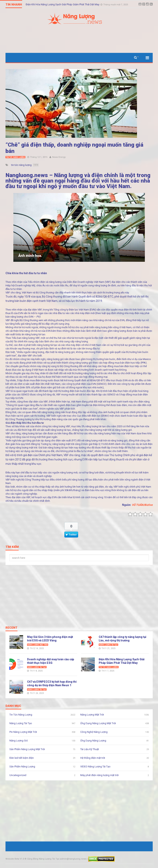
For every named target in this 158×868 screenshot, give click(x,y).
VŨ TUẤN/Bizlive (142, 505)
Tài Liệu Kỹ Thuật (90, 749)
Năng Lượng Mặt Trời (38, 645)
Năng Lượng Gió (19, 741)
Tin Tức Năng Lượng (15, 157)
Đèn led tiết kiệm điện (22, 758)
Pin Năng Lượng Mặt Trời (23, 732)
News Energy (59, 157)
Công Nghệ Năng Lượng (94, 732)
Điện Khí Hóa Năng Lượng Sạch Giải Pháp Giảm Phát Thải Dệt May (63, 4)
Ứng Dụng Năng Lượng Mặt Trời (98, 723)
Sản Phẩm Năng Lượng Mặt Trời (27, 749)
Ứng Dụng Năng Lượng (93, 741)
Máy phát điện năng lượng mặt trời (99, 775)
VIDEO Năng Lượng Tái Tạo (95, 767)
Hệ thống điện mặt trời (93, 758)
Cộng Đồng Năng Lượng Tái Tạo (43, 859)
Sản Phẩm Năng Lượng (22, 767)
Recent (11, 628)
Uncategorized (18, 775)
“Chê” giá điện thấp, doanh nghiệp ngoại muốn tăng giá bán (74, 148)
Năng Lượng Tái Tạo (108, 645)
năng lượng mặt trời (100, 430)
